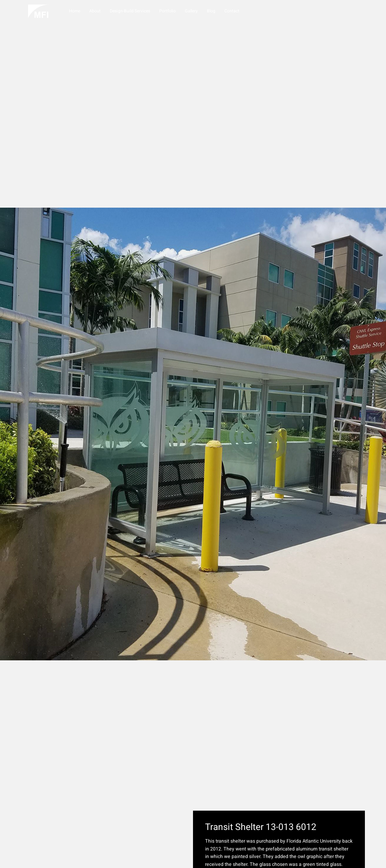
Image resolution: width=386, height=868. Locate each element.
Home (74, 11)
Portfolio (167, 11)
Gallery (190, 11)
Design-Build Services (129, 11)
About (94, 11)
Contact (231, 11)
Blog (210, 11)
